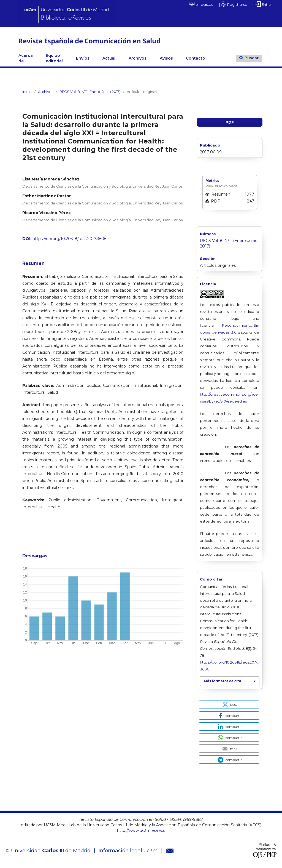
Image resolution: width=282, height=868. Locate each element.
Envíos (83, 58)
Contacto (196, 58)
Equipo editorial (54, 58)
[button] (229, 704)
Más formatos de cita (223, 681)
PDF (230, 122)
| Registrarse (233, 4)
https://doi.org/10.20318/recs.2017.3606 (69, 239)
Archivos (138, 58)
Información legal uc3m (128, 851)
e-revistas (201, 4)
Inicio (27, 92)
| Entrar (263, 4)
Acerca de (26, 58)
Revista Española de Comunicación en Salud (90, 41)
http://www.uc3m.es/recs (141, 830)
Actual (109, 58)
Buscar (249, 58)
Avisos (166, 58)
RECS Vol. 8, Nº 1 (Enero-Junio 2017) (90, 92)
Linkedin (218, 58)
